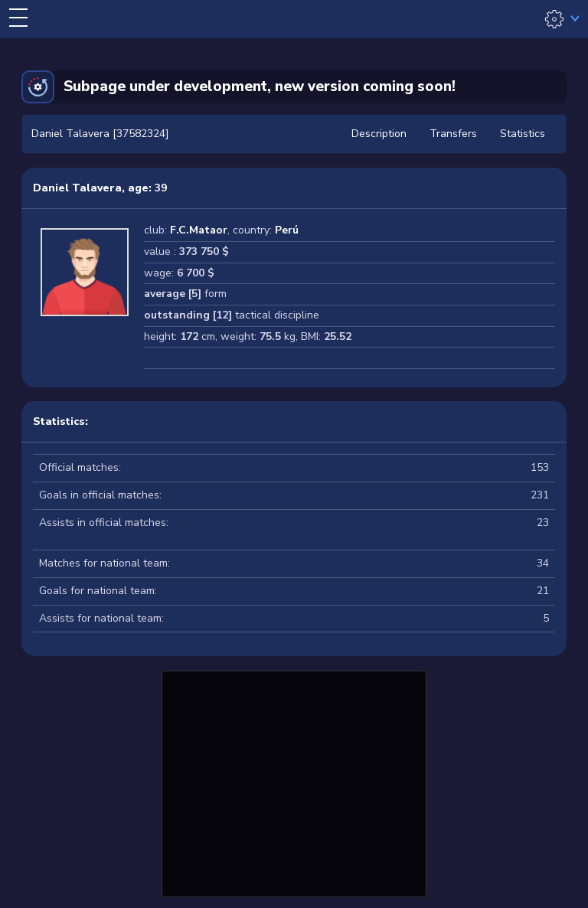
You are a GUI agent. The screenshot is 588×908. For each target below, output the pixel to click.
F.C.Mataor (199, 230)
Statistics (523, 134)
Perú (287, 230)
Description (379, 134)
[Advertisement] (294, 782)
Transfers (453, 134)
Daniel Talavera (77, 188)
